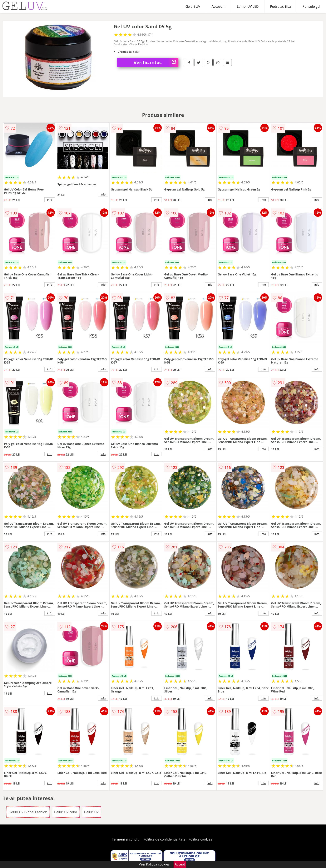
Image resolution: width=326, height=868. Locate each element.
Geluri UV (193, 6)
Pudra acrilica (281, 6)
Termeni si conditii (126, 839)
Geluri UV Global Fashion (28, 812)
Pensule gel (311, 6)
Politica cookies (200, 839)
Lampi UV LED (248, 6)
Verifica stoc (156, 62)
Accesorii (218, 6)
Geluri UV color (66, 812)
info (50, 200)
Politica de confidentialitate (164, 839)
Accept (180, 864)
